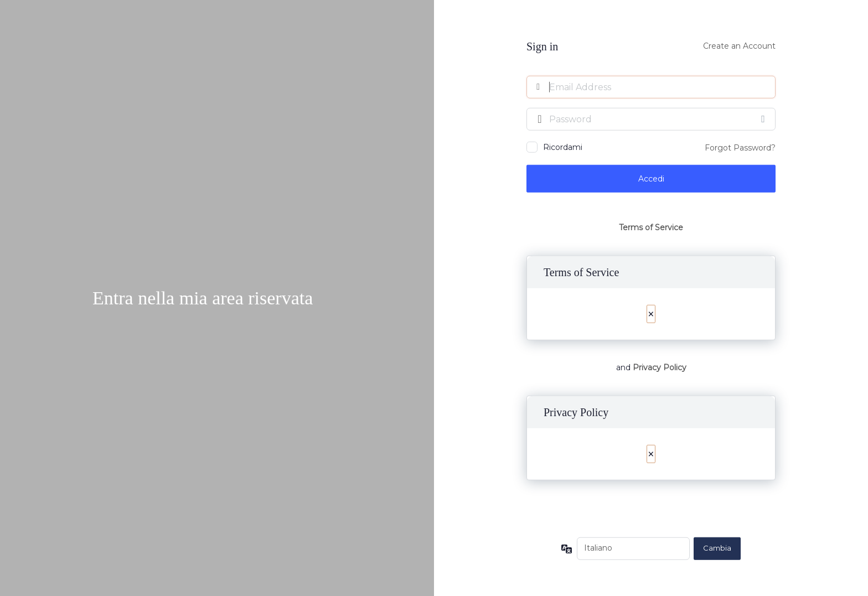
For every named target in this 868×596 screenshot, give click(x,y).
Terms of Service (651, 227)
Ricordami (563, 147)
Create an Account (739, 45)
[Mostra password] (764, 118)
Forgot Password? (740, 147)
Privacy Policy (660, 367)
